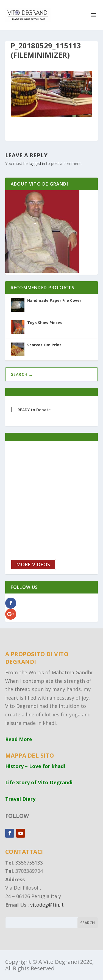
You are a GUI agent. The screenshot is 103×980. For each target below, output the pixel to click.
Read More (19, 739)
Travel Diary (20, 799)
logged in (37, 163)
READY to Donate (34, 410)
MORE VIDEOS (33, 564)
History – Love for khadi (35, 766)
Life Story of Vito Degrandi (39, 782)
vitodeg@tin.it (47, 905)
